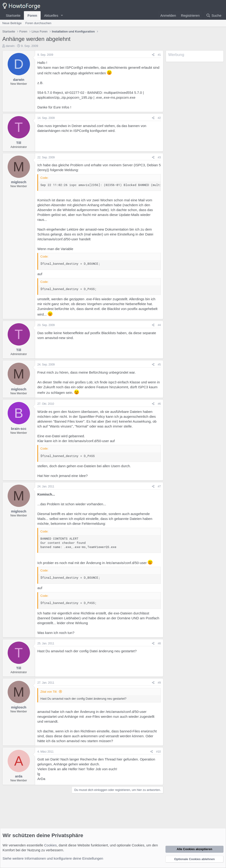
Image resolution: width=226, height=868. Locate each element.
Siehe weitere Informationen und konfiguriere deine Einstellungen (53, 858)
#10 (158, 752)
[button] (62, 15)
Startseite (13, 15)
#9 (159, 683)
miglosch (19, 182)
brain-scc (19, 429)
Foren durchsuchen (38, 23)
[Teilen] (153, 55)
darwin (10, 46)
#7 (159, 486)
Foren (32, 15)
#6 (159, 404)
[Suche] (214, 15)
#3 (159, 157)
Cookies (50, 845)
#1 (159, 55)
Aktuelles (51, 15)
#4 (159, 325)
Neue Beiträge (12, 23)
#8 (159, 643)
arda (19, 776)
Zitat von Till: (49, 692)
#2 (159, 118)
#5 (159, 365)
